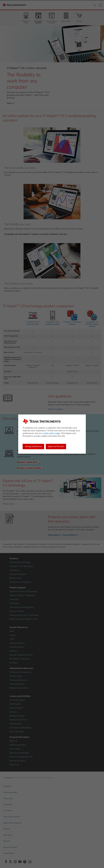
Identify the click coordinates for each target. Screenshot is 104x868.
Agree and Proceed (56, 447)
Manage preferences (33, 447)
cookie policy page (51, 433)
